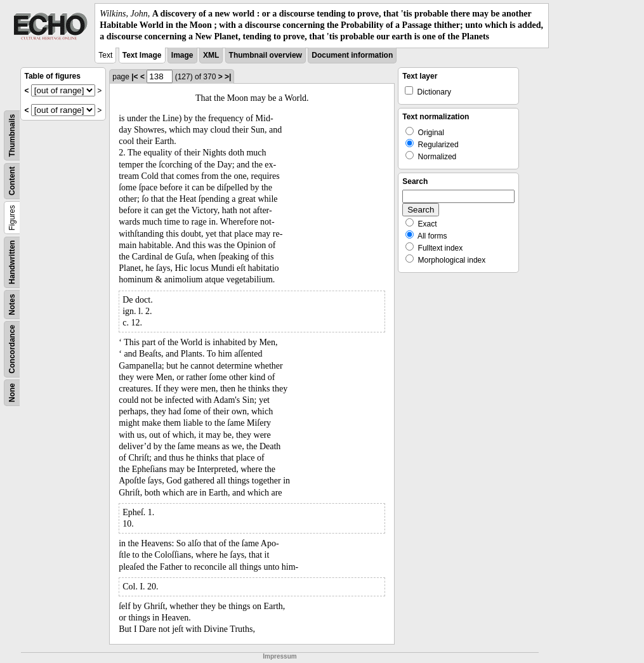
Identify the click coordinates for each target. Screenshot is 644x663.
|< (135, 77)
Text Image (142, 55)
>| (228, 77)
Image (182, 55)
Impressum (279, 656)
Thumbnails (12, 135)
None (12, 393)
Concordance (12, 349)
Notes (12, 304)
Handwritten (12, 262)
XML (211, 55)
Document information (352, 55)
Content (12, 181)
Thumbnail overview (266, 55)
